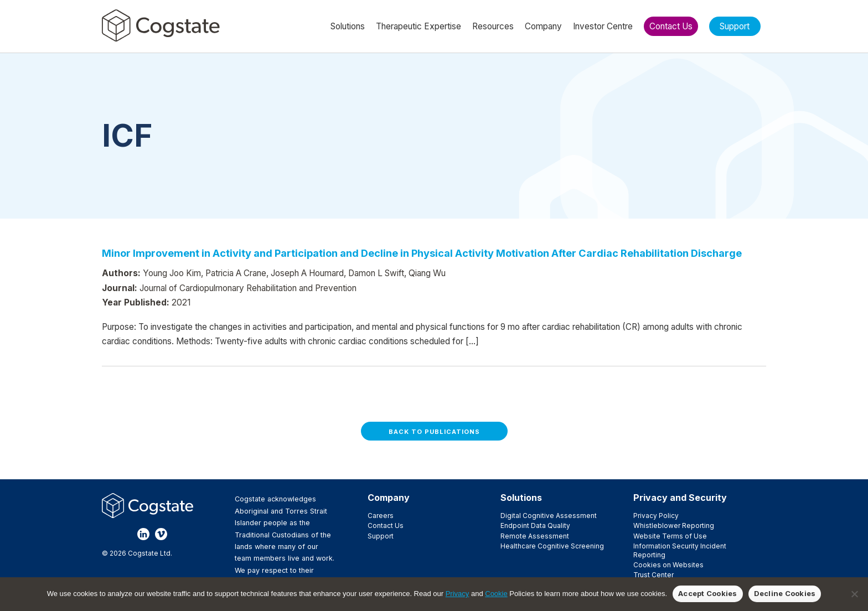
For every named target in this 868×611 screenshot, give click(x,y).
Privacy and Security (680, 498)
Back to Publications (434, 432)
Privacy (458, 594)
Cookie (496, 594)
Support (381, 536)
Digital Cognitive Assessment (549, 516)
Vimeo (161, 534)
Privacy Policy (656, 516)
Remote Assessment (535, 536)
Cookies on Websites (668, 565)
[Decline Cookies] (854, 594)
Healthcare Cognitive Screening (552, 546)
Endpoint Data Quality (535, 525)
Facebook (108, 534)
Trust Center (653, 575)
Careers (381, 516)
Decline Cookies (785, 593)
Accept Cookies (708, 593)
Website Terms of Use (670, 536)
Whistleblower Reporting (674, 525)
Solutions (521, 498)
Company (389, 498)
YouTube (179, 534)
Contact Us (386, 525)
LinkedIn (143, 534)
